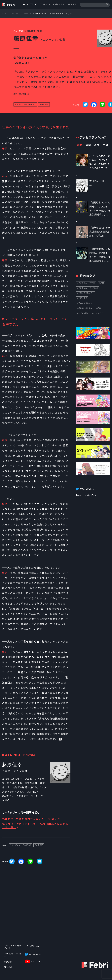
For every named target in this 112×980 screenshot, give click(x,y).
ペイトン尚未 (84, 313)
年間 (105, 145)
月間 (97, 145)
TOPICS (45, 4)
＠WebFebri (35, 955)
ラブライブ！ (99, 313)
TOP (4, 14)
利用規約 (8, 962)
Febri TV (59, 4)
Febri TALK (30, 4)
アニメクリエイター (86, 293)
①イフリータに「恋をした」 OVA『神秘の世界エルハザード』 (35, 826)
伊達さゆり (83, 298)
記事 (26, 14)
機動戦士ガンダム (85, 308)
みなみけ (45, 104)
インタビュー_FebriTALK (26, 104)
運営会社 (8, 967)
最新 (80, 145)
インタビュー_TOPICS (87, 283)
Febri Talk (15, 14)
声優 (102, 283)
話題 (99, 308)
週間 (88, 145)
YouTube (35, 961)
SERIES (72, 4)
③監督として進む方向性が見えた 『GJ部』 (30, 819)
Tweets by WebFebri (86, 495)
